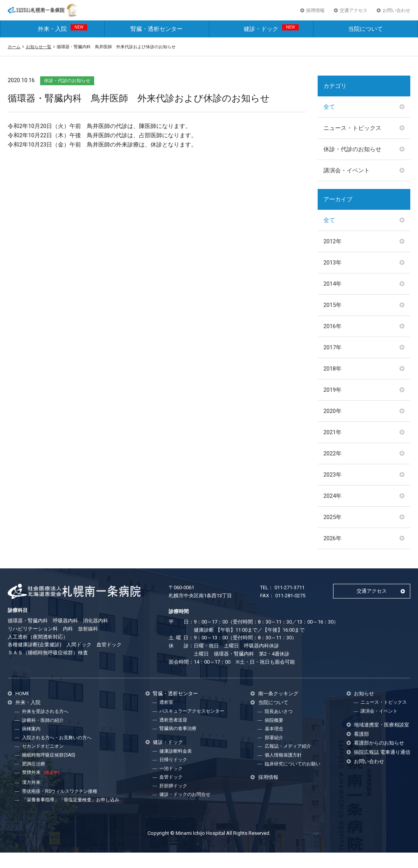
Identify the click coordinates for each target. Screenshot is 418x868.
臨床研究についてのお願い (293, 779)
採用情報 (315, 18)
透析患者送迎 (173, 735)
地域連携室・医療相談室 (382, 740)
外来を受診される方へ (45, 727)
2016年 (333, 341)
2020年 (333, 426)
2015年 (333, 320)
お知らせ (364, 709)
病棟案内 (31, 744)
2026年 (333, 553)
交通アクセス (354, 18)
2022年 (333, 469)
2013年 (333, 278)
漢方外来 (31, 797)
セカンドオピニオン (43, 762)
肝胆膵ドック (173, 801)
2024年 (333, 511)
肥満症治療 (34, 779)
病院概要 (274, 735)
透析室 (166, 718)
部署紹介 (274, 753)
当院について (366, 44)
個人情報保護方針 (283, 770)
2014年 (333, 299)
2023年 (333, 490)
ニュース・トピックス (352, 143)
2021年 (333, 447)
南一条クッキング (278, 709)
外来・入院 (63, 43)
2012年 (333, 256)
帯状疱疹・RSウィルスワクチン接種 (60, 806)
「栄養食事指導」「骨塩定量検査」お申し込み (71, 815)
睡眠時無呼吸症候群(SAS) (49, 770)
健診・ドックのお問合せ (185, 810)
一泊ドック (171, 784)
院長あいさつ (279, 727)
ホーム (14, 62)
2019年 (333, 405)
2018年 (333, 384)
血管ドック (171, 792)
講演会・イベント (347, 185)
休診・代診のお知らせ (352, 164)
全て (329, 122)
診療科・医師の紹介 (43, 735)
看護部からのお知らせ (379, 758)
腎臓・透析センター (157, 44)
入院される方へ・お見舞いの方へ (57, 753)
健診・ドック (271, 43)
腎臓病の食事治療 (178, 743)
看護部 (361, 749)
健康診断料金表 (176, 766)
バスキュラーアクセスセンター (192, 726)
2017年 (333, 362)
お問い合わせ (396, 18)
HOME (22, 709)
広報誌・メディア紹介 (288, 762)
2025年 (333, 532)
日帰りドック (173, 775)
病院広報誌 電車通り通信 (382, 767)
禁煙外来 (41, 787)
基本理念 (274, 744)
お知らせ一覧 (39, 62)
